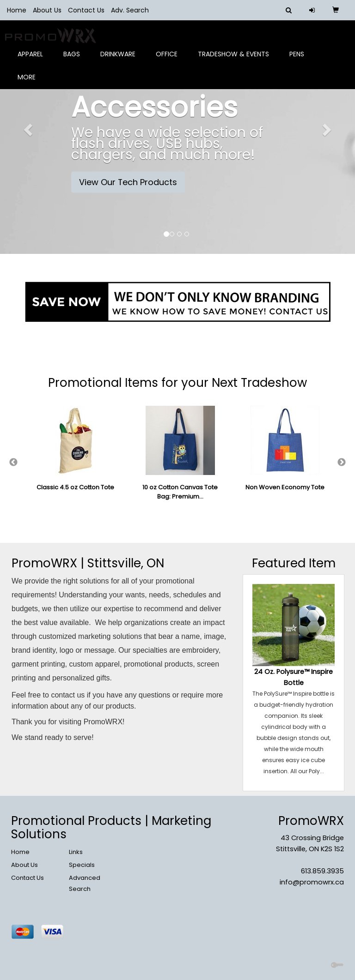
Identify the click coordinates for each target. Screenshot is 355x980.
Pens (300, 60)
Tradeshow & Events (237, 60)
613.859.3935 (322, 871)
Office (170, 60)
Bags (75, 60)
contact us (68, 695)
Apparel (34, 60)
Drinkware (121, 60)
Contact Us (86, 10)
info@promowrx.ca (312, 882)
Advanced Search (85, 883)
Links (76, 852)
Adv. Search (130, 10)
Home (17, 10)
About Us (47, 10)
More (30, 83)
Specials (82, 865)
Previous (13, 463)
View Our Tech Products (128, 182)
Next (342, 463)
